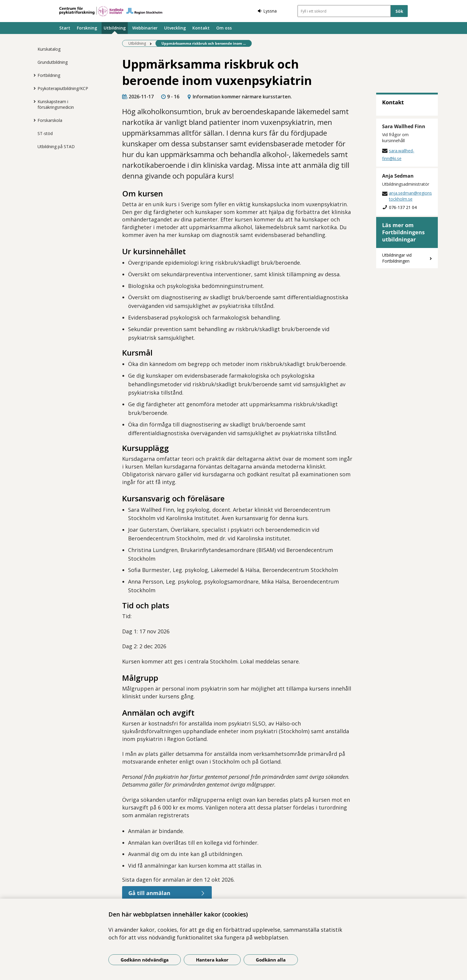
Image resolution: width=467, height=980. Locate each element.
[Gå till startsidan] (111, 11)
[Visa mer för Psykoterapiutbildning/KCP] (33, 88)
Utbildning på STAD (56, 146)
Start (65, 28)
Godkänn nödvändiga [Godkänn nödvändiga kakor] (145, 960)
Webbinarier (145, 28)
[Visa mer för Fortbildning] (33, 75)
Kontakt (201, 28)
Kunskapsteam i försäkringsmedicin (56, 104)
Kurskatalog (49, 49)
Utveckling (175, 28)
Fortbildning (49, 75)
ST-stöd (45, 133)
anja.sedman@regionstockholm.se (410, 196)
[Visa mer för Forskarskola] (33, 120)
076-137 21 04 (403, 207)
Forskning (87, 28)
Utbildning (115, 28)
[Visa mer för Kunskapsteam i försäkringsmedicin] (33, 101)
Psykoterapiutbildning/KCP (63, 88)
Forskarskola (50, 120)
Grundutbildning (53, 62)
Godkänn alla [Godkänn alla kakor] (271, 960)
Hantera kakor (212, 960)
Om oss (224, 28)
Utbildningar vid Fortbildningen (397, 258)
